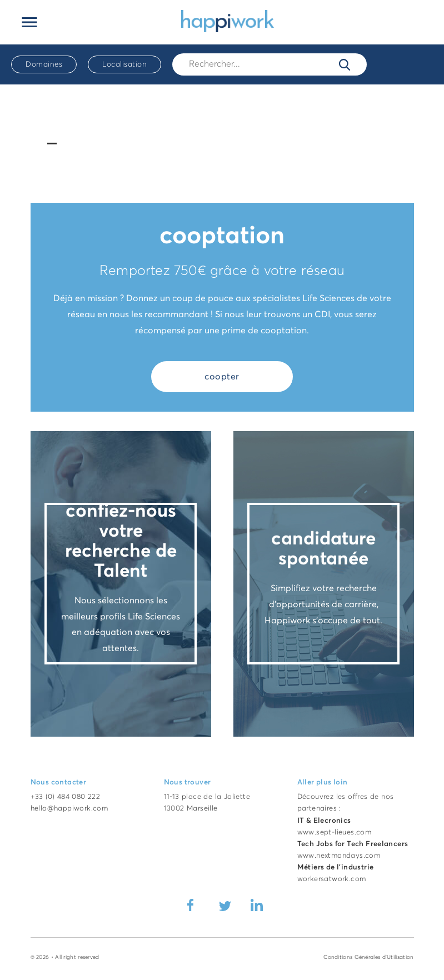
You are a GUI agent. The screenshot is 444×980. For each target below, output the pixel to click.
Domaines (44, 64)
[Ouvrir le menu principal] (29, 22)
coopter (222, 377)
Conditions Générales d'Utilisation (368, 957)
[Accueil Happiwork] (227, 21)
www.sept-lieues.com (335, 832)
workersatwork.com (332, 879)
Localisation (124, 64)
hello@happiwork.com (69, 809)
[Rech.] (270, 64)
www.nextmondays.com (339, 856)
